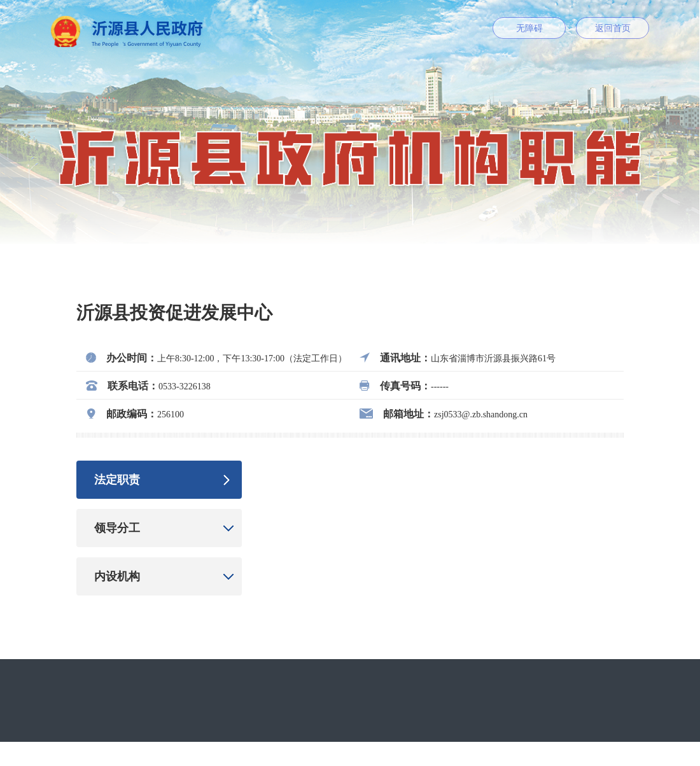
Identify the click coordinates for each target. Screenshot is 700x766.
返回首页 (613, 28)
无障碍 (529, 28)
